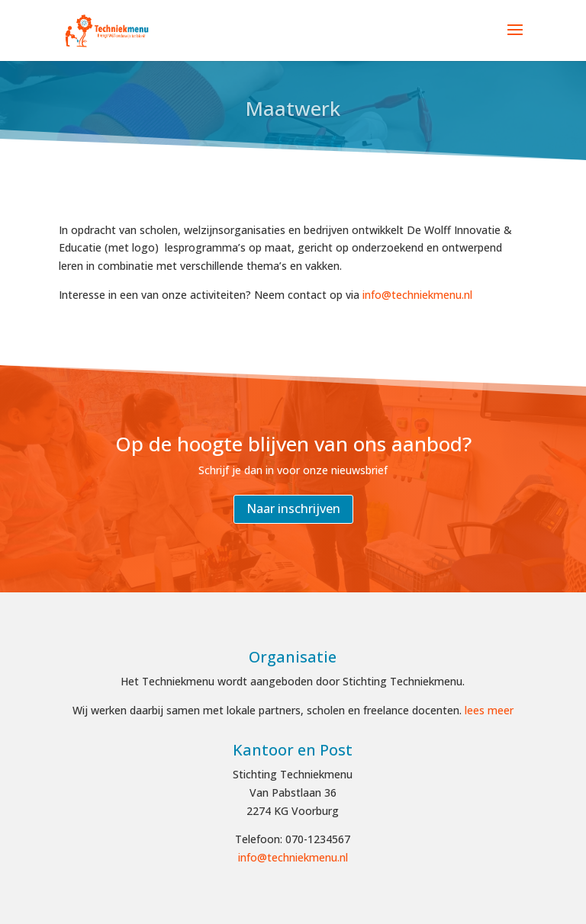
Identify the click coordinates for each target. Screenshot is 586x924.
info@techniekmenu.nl (417, 295)
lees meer (489, 710)
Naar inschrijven (293, 509)
